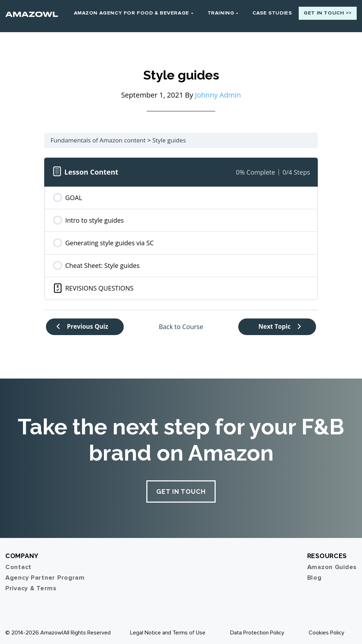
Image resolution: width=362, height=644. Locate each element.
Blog (314, 574)
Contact (18, 564)
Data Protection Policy (257, 630)
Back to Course (181, 323)
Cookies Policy (326, 630)
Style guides (169, 137)
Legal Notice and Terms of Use (168, 630)
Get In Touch (181, 488)
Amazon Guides (332, 564)
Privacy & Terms (31, 585)
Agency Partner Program (45, 574)
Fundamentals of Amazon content (98, 137)
